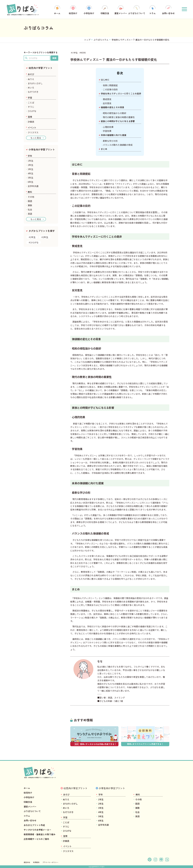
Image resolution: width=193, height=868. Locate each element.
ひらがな (32, 111)
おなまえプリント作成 (34, 825)
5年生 (31, 178)
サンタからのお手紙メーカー (37, 830)
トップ (87, 40)
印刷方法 (105, 10)
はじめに (105, 80)
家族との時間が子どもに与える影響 (118, 121)
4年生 (31, 173)
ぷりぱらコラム (101, 40)
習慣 (30, 117)
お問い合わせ (168, 10)
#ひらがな (34, 242)
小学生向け (89, 10)
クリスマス (33, 132)
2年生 (31, 165)
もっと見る (36, 138)
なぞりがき (33, 92)
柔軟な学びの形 (110, 141)
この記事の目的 (110, 89)
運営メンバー (121, 10)
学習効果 (107, 131)
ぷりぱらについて (137, 10)
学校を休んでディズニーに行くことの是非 (121, 93)
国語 (30, 201)
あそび (31, 74)
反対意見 (107, 103)
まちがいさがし (35, 83)
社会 (30, 209)
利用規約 (36, 862)
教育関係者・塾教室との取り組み (40, 834)
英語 (30, 214)
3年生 (31, 169)
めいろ (31, 88)
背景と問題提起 (110, 85)
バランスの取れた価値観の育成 (118, 145)
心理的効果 (108, 127)
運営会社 (27, 862)
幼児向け (73, 10)
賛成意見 (107, 99)
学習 (30, 98)
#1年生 (32, 237)
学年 (30, 156)
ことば (31, 102)
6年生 (31, 182)
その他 (31, 197)
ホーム (57, 10)
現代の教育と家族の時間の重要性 (119, 117)
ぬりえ (31, 79)
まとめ (104, 149)
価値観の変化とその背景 (113, 107)
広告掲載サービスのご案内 (36, 839)
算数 (30, 205)
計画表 (31, 122)
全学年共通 (33, 186)
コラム (152, 10)
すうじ (31, 107)
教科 (30, 192)
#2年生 (45, 237)
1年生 (31, 161)
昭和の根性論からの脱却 (115, 113)
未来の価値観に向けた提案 (114, 135)
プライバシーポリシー (50, 862)
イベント (32, 127)
